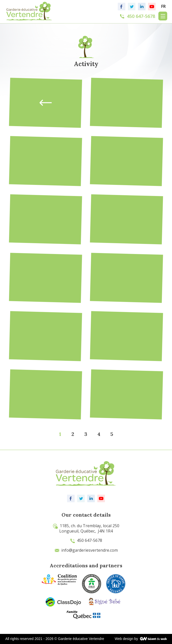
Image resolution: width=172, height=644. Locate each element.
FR (163, 6)
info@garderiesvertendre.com (86, 550)
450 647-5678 (86, 540)
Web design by (126, 639)
